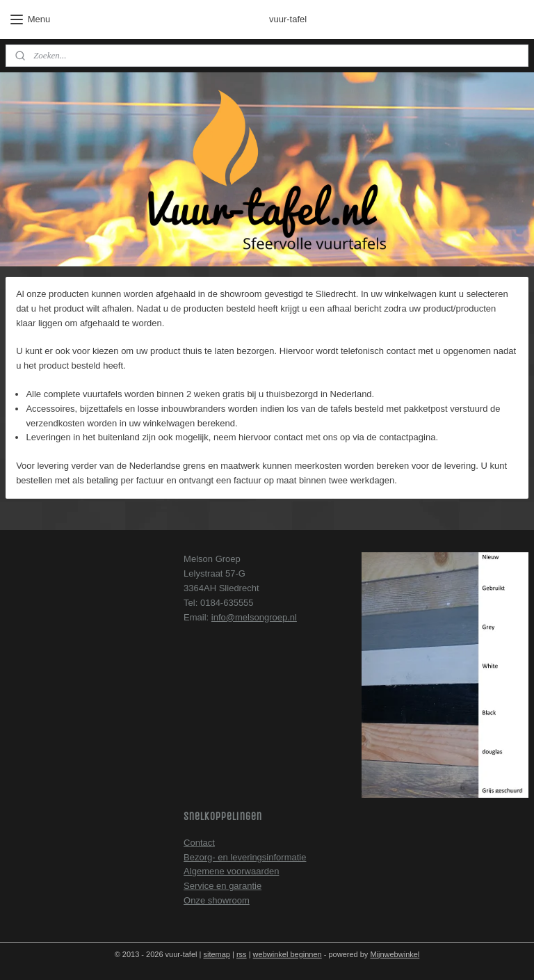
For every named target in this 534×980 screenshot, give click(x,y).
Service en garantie (222, 886)
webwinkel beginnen (288, 954)
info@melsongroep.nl (254, 617)
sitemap (217, 954)
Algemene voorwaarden (231, 871)
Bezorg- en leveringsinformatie (245, 857)
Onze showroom (217, 900)
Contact (199, 843)
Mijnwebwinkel (395, 954)
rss (242, 954)
